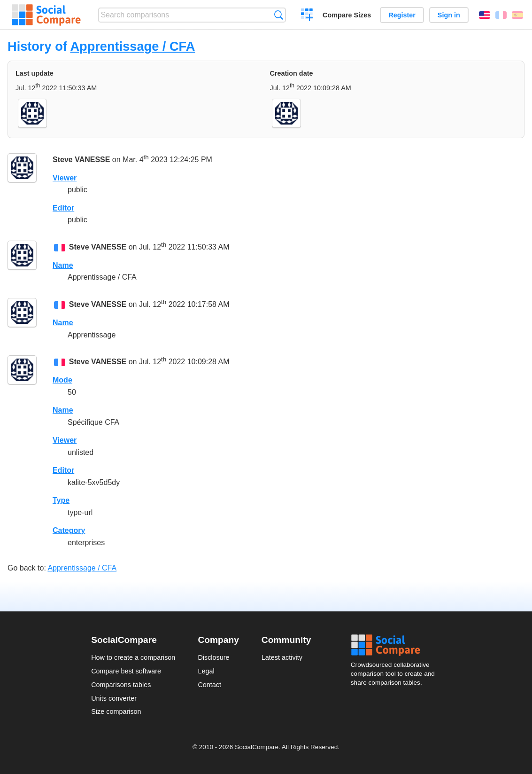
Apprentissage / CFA (132, 46)
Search (279, 15)
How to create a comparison (133, 657)
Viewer (65, 178)
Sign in (449, 15)
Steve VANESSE (81, 160)
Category (69, 530)
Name (63, 265)
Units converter (114, 698)
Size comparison (116, 711)
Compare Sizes (347, 15)
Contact (209, 685)
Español (517, 15)
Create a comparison (307, 16)
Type (61, 500)
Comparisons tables (121, 685)
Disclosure (213, 657)
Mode (62, 380)
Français (501, 15)
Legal (206, 671)
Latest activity (282, 657)
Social (396, 645)
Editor (63, 208)
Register (402, 15)
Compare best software (126, 671)
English (485, 15)
